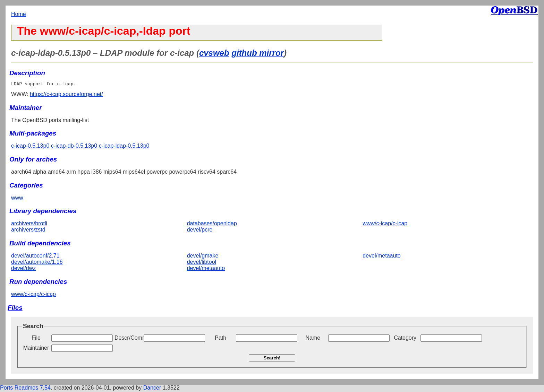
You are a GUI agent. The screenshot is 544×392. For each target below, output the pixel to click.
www (17, 199)
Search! (272, 359)
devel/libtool (202, 263)
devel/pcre (200, 231)
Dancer (152, 389)
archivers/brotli (29, 224)
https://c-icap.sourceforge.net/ (66, 95)
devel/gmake (203, 257)
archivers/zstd (28, 231)
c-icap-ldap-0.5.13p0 (124, 147)
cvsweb (214, 53)
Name (313, 339)
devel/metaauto (206, 269)
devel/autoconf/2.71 (35, 257)
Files (15, 309)
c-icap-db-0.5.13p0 (74, 147)
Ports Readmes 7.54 (25, 389)
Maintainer (36, 349)
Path (220, 339)
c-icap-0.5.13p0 (30, 147)
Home (19, 14)
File (36, 339)
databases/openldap (212, 224)
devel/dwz (23, 269)
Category (405, 339)
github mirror (258, 53)
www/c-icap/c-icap (385, 224)
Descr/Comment (128, 339)
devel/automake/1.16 (37, 263)
